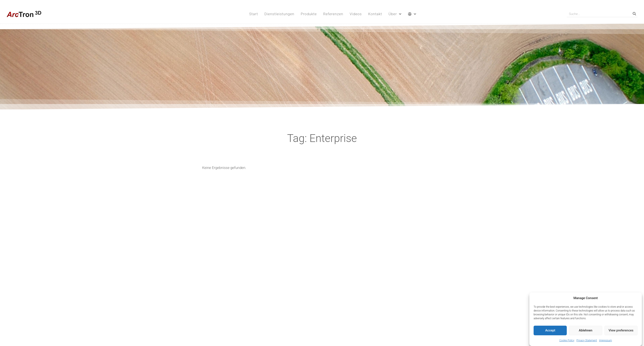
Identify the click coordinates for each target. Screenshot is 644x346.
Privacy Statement (587, 341)
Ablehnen (585, 331)
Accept (550, 331)
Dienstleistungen (279, 14)
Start (253, 14)
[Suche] (634, 14)
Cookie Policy (567, 341)
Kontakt (375, 14)
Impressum (605, 341)
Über (395, 14)
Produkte (309, 14)
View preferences (621, 331)
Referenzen (333, 14)
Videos (356, 14)
